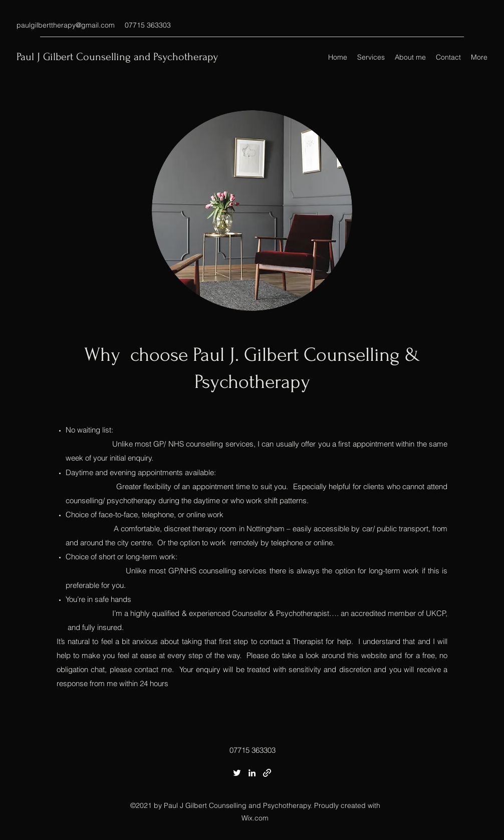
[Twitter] (237, 773)
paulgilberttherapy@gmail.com (66, 25)
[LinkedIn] (252, 773)
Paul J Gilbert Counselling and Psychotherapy (117, 57)
